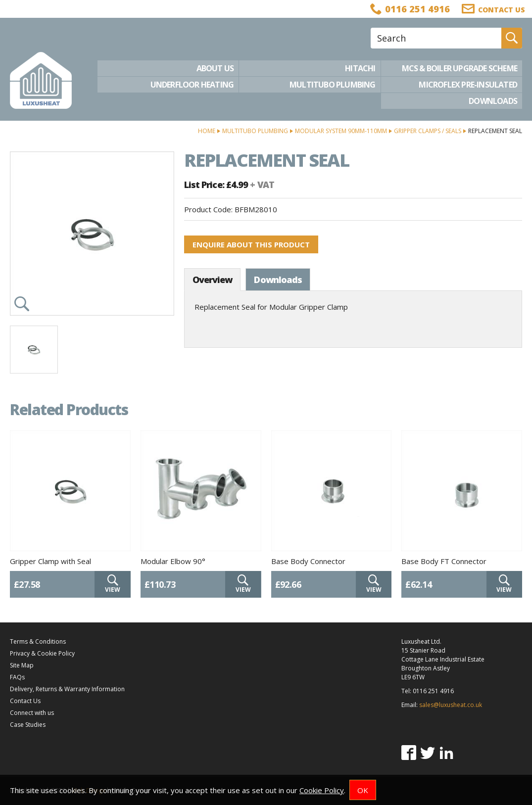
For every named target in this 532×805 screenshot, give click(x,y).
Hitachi (360, 68)
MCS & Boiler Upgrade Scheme (459, 68)
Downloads (493, 101)
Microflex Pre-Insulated (468, 85)
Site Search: (371, 28)
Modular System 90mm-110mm (341, 131)
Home (207, 131)
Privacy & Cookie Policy (42, 653)
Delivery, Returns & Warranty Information (67, 689)
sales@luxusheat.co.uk (451, 705)
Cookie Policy (322, 790)
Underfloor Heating (192, 85)
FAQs (17, 677)
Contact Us (25, 701)
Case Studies (28, 725)
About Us (215, 68)
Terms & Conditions (38, 641)
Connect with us (32, 713)
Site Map (22, 665)
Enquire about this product (251, 244)
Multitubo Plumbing (333, 85)
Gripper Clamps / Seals (428, 131)
